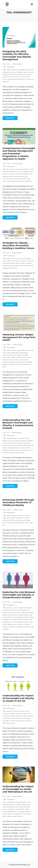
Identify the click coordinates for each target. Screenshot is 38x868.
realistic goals (24, 523)
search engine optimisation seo (19, 176)
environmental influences (10, 443)
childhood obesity (11, 515)
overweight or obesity (16, 620)
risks (15, 624)
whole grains (13, 268)
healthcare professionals (14, 445)
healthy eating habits (28, 445)
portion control (24, 360)
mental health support (9, 263)
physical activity (23, 75)
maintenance (6, 357)
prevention (26, 622)
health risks (19, 714)
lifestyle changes (23, 355)
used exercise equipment (25, 181)
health (26, 72)
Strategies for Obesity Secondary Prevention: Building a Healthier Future (18, 246)
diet (16, 70)
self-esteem (28, 721)
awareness (10, 608)
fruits (4, 261)
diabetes (12, 714)
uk (33, 79)
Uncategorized (11, 67)
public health (16, 523)
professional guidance (9, 362)
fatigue (24, 805)
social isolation (27, 814)
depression (6, 714)
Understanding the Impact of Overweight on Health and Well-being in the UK (18, 789)
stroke (13, 453)
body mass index (19, 711)
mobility (27, 809)
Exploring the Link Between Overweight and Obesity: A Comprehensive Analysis (19, 595)
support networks (12, 181)
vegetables (6, 268)
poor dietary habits (16, 622)
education (13, 610)
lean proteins (30, 261)
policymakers (6, 622)
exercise (31, 350)
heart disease (6, 716)
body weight (22, 802)
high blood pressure (17, 716)
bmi (12, 711)
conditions (6, 805)
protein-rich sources (16, 77)
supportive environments (24, 627)
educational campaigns (26, 441)
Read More (10, 118)
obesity (22, 263)
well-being (25, 364)
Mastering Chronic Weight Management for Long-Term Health (19, 337)
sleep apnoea (25, 450)
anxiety (8, 711)
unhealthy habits (12, 816)
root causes (20, 624)
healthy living (6, 615)
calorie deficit (21, 350)
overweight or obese (8, 721)
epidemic (5, 613)
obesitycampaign (17, 64)
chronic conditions (14, 441)
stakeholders (12, 627)
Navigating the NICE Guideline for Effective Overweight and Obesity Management (17, 55)
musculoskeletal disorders (21, 617)
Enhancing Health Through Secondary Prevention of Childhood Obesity (18, 502)
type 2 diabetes (20, 453)
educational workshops (22, 169)
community (20, 515)
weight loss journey (15, 364)
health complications (17, 518)
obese (18, 263)
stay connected (27, 79)
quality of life (11, 814)
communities (6, 610)
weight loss (6, 82)
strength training (21, 362)
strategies (15, 266)
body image (15, 802)
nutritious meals (21, 357)
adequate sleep (11, 438)
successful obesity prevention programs (14, 179)
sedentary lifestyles (15, 450)
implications (14, 615)
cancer (18, 438)
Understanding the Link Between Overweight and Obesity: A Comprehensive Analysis (18, 424)
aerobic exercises (12, 350)
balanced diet (10, 70)
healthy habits (23, 353)
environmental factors (23, 610)
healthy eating (15, 353)
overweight (14, 75)
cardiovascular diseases (25, 608)
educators (27, 515)
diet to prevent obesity (24, 259)
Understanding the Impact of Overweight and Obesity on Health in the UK (18, 698)
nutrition (13, 357)
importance (22, 261)
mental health (6, 718)
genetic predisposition (24, 443)
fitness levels (6, 518)
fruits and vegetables (17, 72)
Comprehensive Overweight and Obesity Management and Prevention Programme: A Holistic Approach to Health (19, 154)
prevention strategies (22, 174)
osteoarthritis (19, 718)
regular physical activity (15, 79)
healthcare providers (12, 261)
